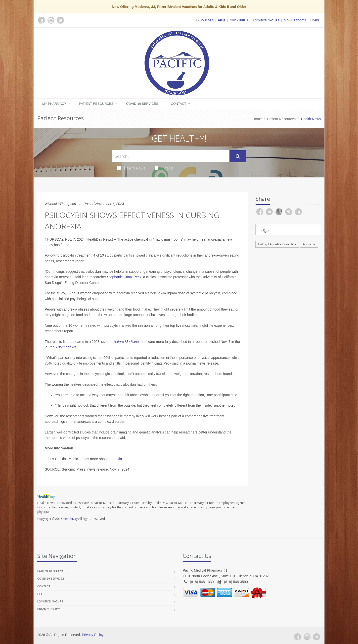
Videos (164, 168)
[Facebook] (298, 637)
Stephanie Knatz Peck (124, 277)
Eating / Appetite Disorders (277, 244)
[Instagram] (307, 637)
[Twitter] (316, 637)
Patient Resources (96, 104)
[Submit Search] (238, 156)
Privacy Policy (49, 609)
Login (315, 20)
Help (222, 20)
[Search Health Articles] (171, 156)
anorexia (115, 459)
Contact (179, 104)
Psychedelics (66, 347)
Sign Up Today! (295, 20)
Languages (205, 20)
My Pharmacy (54, 104)
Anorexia (309, 244)
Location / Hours (266, 20)
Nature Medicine (126, 342)
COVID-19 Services (142, 104)
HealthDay (70, 519)
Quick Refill (239, 20)
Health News (131, 168)
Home (257, 119)
